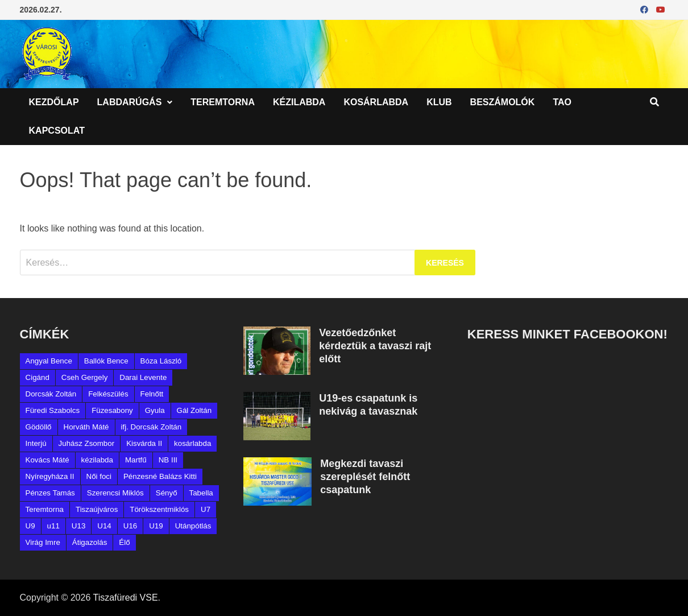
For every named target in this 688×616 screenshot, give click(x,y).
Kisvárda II (144, 443)
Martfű (136, 460)
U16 (130, 526)
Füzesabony (112, 410)
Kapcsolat (57, 131)
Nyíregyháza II (50, 476)
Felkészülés (108, 394)
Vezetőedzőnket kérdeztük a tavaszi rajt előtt (375, 346)
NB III (168, 460)
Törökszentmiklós (159, 509)
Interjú (36, 443)
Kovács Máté (47, 460)
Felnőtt (152, 394)
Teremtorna (223, 102)
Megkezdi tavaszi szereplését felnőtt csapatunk (365, 477)
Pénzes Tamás (50, 493)
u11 (53, 526)
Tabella (201, 493)
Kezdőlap (54, 102)
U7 (206, 509)
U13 (78, 526)
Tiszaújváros (97, 509)
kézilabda (97, 460)
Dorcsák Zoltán (51, 394)
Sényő (167, 493)
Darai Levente (143, 377)
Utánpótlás (193, 526)
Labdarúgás (130, 102)
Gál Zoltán (194, 410)
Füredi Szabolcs (53, 410)
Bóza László (161, 361)
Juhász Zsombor (87, 443)
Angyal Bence (49, 361)
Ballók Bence (106, 361)
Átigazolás (90, 542)
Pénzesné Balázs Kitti (160, 476)
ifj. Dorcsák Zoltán (152, 427)
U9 (30, 526)
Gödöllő (39, 427)
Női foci (99, 476)
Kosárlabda (376, 102)
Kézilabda (299, 102)
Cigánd (38, 377)
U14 (104, 526)
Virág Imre (43, 542)
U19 (156, 526)
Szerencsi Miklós (115, 493)
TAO (562, 102)
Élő (124, 542)
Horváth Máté (86, 427)
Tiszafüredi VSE (125, 598)
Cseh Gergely (85, 377)
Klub (439, 102)
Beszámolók (503, 102)
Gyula (155, 410)
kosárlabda (192, 443)
